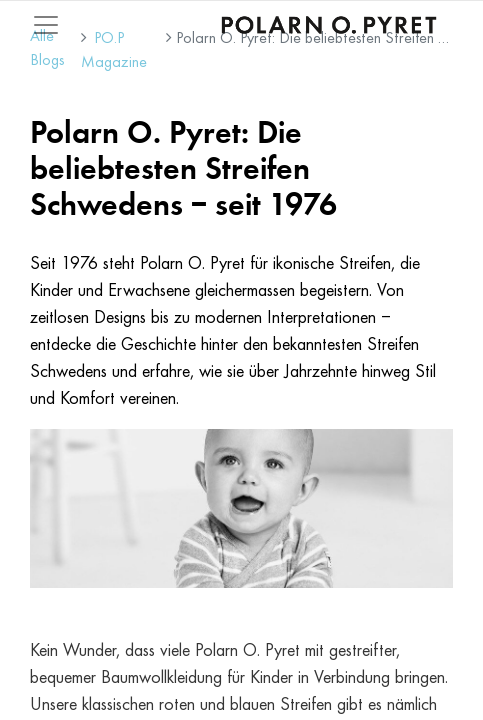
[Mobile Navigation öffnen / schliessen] (46, 25)
